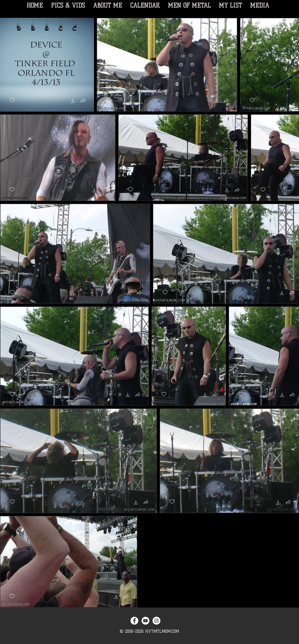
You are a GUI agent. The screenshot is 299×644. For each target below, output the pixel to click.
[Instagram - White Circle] (156, 621)
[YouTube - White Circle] (145, 621)
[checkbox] (12, 100)
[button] (73, 101)
